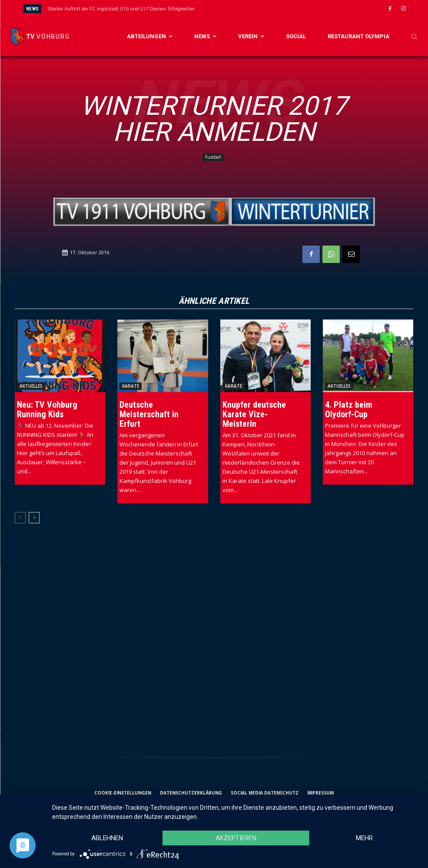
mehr (364, 838)
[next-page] (34, 518)
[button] (414, 37)
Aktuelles (31, 386)
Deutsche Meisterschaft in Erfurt (149, 414)
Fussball (213, 157)
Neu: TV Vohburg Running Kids (47, 409)
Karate (131, 386)
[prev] (231, 8)
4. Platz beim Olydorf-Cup (349, 409)
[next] (245, 8)
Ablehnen (107, 838)
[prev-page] (20, 518)
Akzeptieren (236, 838)
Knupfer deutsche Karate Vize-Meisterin (254, 414)
